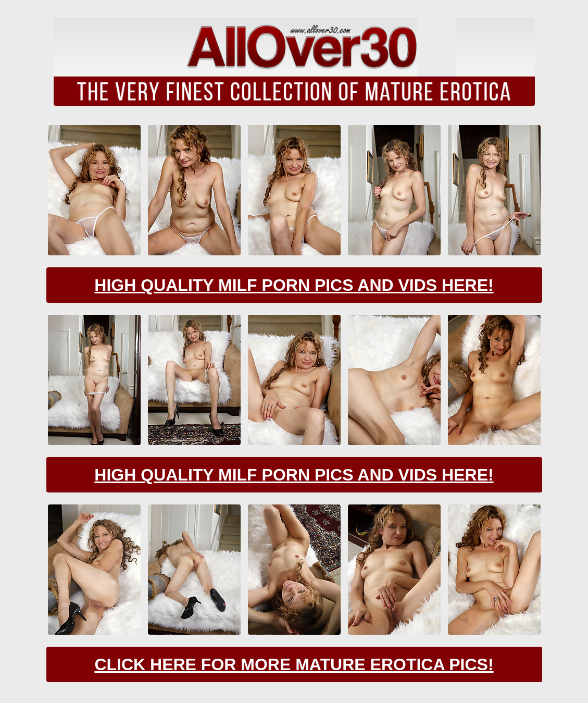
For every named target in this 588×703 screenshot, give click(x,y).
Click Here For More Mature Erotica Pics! (294, 664)
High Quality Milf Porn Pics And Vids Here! (294, 285)
